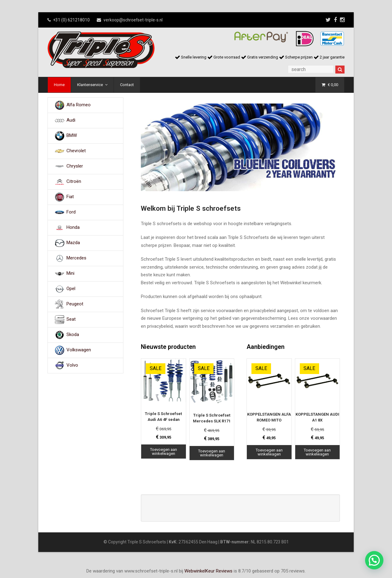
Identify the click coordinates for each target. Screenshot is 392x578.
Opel (71, 289)
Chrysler (75, 166)
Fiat (70, 197)
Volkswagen (79, 350)
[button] (374, 560)
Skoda (73, 334)
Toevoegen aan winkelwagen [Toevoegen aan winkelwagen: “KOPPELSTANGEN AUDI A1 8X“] (317, 452)
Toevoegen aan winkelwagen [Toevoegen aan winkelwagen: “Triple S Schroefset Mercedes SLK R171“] (212, 453)
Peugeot (75, 304)
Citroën (74, 181)
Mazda (73, 243)
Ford (71, 212)
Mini (70, 273)
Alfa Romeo (79, 105)
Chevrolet (76, 151)
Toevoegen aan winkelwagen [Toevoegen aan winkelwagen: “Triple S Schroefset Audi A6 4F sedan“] (164, 451)
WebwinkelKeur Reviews (208, 571)
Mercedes (76, 258)
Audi (71, 120)
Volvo (72, 365)
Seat (71, 319)
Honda (73, 227)
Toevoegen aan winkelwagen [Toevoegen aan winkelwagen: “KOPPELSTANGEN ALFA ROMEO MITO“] (269, 452)
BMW (72, 135)
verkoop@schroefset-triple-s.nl (133, 20)
